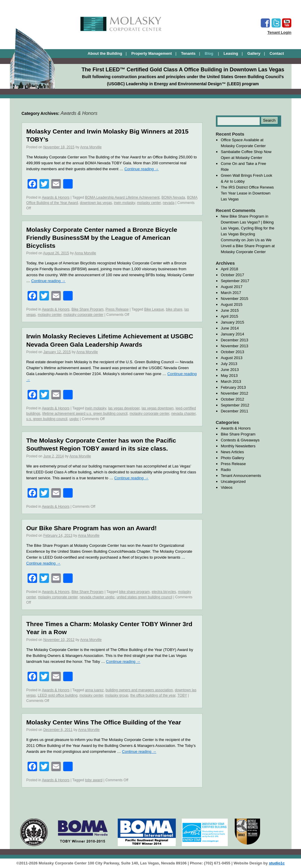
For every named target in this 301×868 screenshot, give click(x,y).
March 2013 (231, 381)
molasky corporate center (83, 315)
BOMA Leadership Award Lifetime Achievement (122, 197)
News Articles (232, 452)
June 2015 (230, 310)
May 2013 (229, 376)
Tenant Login (279, 32)
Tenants (188, 53)
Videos (227, 487)
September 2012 (235, 405)
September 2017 (235, 281)
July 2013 (229, 364)
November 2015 (234, 299)
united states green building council (144, 597)
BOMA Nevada (173, 197)
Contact (277, 53)
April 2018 (229, 269)
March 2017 (231, 293)
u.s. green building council (47, 419)
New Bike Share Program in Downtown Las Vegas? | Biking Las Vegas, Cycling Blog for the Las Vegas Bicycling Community (247, 228)
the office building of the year (153, 695)
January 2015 (232, 322)
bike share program (134, 592)
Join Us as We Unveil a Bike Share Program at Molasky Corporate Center (248, 246)
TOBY (182, 695)
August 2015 (231, 304)
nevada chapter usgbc (97, 597)
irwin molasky (124, 203)
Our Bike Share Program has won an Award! (92, 528)
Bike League (154, 309)
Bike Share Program (87, 309)
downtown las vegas (96, 203)
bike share (174, 309)
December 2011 (234, 411)
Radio (226, 470)
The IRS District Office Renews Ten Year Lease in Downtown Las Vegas (247, 193)
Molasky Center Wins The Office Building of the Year (104, 722)
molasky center (149, 203)
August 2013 (231, 358)
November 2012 (234, 393)
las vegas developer (124, 408)
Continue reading (141, 169)
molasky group (117, 695)
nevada (169, 203)
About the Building (105, 53)
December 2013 (234, 340)
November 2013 (234, 346)
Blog (210, 53)
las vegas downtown (157, 408)
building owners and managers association (139, 690)
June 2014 (230, 328)
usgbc (74, 419)
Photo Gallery (232, 458)
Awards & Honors (56, 197)
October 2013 (232, 352)
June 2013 (230, 370)
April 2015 (229, 316)
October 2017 (232, 275)
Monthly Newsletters (238, 446)
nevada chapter (183, 414)
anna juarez (94, 690)
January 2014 (232, 334)
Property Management (152, 53)
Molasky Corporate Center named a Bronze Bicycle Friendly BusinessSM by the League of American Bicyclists (102, 238)
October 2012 (232, 399)
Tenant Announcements (241, 476)
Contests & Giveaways (240, 440)
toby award (94, 780)
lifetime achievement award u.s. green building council (85, 414)
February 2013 (233, 387)
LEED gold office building (58, 695)
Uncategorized (233, 482)
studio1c (277, 863)
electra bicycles (164, 592)
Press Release (117, 309)
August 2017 (231, 287)
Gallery (254, 53)
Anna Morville (91, 147)
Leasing (231, 53)
